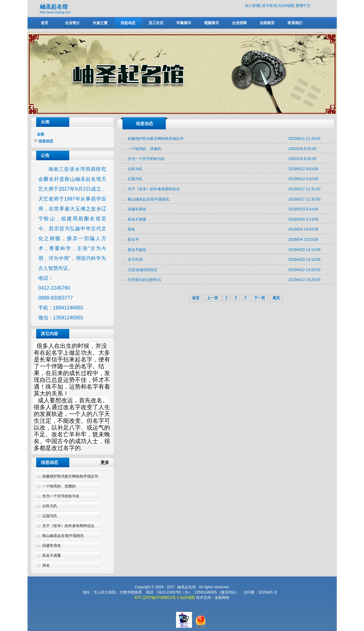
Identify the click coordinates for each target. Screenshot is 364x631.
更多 (107, 462)
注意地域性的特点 (143, 270)
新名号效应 (137, 250)
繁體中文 (303, 6)
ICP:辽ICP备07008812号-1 (157, 598)
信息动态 (128, 23)
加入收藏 (252, 6)
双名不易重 (52, 555)
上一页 (212, 298)
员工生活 (156, 23)
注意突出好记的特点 (144, 280)
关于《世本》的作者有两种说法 (68, 526)
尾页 (276, 298)
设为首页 (269, 6)
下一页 (259, 298)
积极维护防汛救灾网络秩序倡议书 (70, 476)
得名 (46, 565)
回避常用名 (52, 546)
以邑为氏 (50, 506)
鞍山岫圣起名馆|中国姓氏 (63, 536)
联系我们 (295, 23)
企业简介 (72, 23)
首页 (45, 23)
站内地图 (286, 6)
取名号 (133, 240)
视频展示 (212, 23)
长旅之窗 (100, 23)
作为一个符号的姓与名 (61, 496)
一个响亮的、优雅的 (59, 486)
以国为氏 (50, 516)
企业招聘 (239, 23)
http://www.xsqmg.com (55, 12)
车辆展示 (184, 23)
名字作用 (135, 260)
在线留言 (267, 23)
